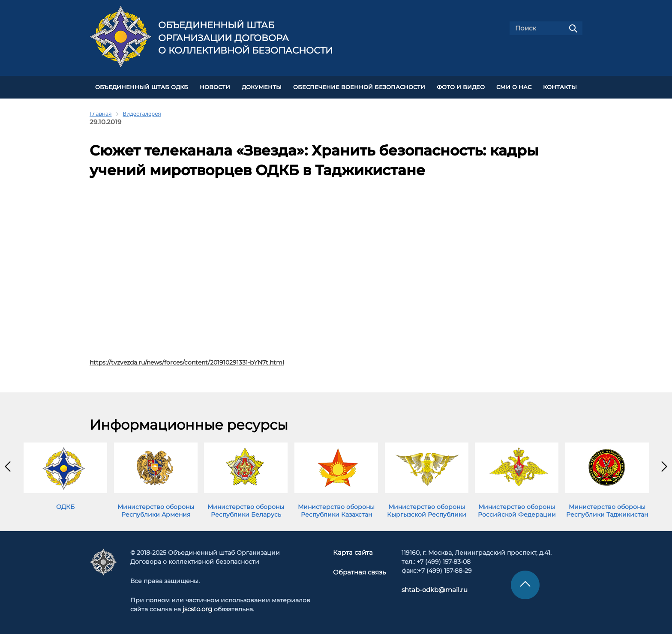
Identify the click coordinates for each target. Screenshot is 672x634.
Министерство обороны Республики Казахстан (336, 509)
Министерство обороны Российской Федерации (517, 509)
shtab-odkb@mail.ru (431, 589)
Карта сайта (354, 551)
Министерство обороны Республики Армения (156, 509)
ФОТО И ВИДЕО (461, 86)
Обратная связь (359, 571)
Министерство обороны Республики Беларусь (246, 509)
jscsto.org (197, 608)
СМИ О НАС (514, 86)
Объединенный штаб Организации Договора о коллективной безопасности (245, 38)
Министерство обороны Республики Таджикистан (607, 509)
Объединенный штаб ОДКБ (142, 86)
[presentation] (8, 465)
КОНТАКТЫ (560, 86)
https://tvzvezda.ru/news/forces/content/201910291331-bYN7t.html (187, 361)
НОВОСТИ (215, 86)
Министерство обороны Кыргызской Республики (427, 509)
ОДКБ (65, 505)
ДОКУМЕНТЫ (262, 86)
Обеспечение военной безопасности (359, 86)
